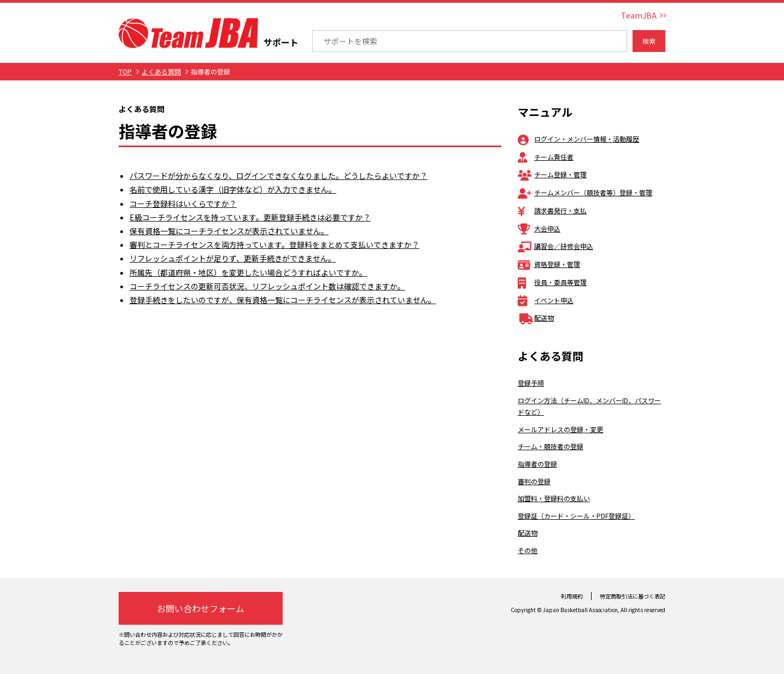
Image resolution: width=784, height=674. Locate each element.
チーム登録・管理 (552, 174)
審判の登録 (534, 481)
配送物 (536, 318)
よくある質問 (161, 71)
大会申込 (539, 228)
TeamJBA (639, 15)
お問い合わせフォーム (201, 608)
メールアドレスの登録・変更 (560, 429)
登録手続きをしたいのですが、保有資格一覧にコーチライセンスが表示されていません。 (283, 300)
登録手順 (531, 383)
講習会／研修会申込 (555, 246)
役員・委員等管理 (552, 282)
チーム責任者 (546, 157)
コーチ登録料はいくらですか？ (183, 204)
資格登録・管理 (549, 264)
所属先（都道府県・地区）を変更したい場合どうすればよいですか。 (248, 272)
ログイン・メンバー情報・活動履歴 (578, 139)
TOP (125, 71)
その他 (528, 550)
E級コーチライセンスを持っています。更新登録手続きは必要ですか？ (250, 217)
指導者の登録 (537, 464)
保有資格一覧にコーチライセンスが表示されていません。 (229, 231)
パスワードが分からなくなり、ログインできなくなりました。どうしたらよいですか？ (279, 176)
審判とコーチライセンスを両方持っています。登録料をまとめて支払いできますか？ (274, 245)
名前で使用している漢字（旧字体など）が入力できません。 (233, 189)
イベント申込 (546, 300)
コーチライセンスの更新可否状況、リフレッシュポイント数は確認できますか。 (267, 286)
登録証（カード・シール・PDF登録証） (576, 516)
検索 (649, 41)
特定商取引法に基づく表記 (633, 596)
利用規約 (572, 596)
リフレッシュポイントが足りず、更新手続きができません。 (233, 258)
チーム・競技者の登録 (551, 446)
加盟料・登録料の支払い (554, 498)
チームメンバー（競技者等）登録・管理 (585, 192)
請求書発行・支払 (552, 210)
